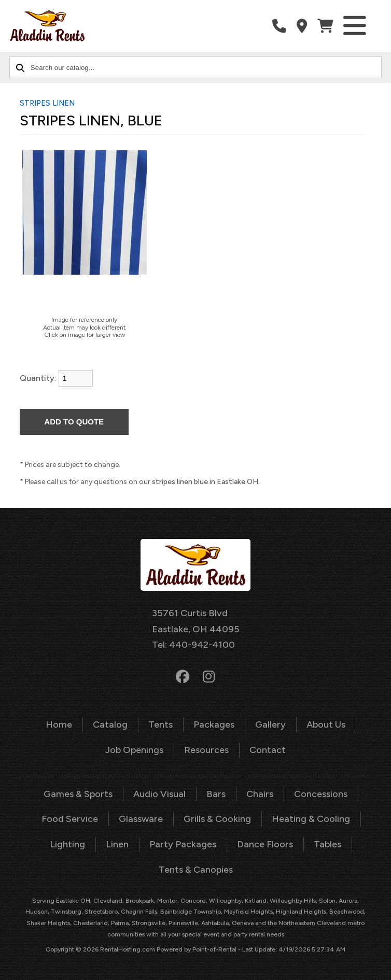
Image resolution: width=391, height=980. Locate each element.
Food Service (70, 819)
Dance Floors (265, 844)
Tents (160, 725)
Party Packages (183, 844)
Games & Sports (78, 794)
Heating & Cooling (311, 819)
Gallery (270, 725)
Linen (117, 844)
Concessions (321, 794)
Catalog (110, 725)
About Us (326, 725)
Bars (216, 794)
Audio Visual (159, 794)
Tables (327, 844)
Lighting (67, 844)
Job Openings (134, 750)
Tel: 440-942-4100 (193, 645)
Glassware (141, 819)
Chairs (260, 794)
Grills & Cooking (217, 819)
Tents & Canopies (196, 870)
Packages (214, 725)
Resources (206, 750)
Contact (268, 750)
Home (59, 725)
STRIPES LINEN (47, 103)
